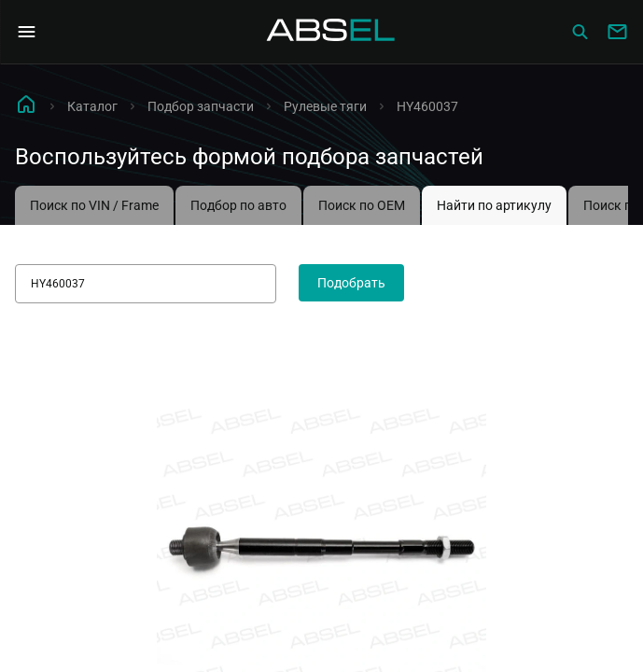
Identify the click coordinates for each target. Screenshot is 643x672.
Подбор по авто (238, 205)
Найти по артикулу (494, 205)
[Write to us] (617, 32)
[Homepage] (331, 32)
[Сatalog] (580, 32)
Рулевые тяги (325, 106)
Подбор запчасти (201, 106)
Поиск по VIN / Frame (94, 205)
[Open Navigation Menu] (26, 32)
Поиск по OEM (362, 205)
